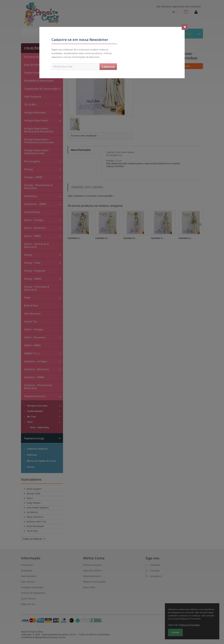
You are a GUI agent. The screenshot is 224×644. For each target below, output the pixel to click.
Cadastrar (108, 67)
